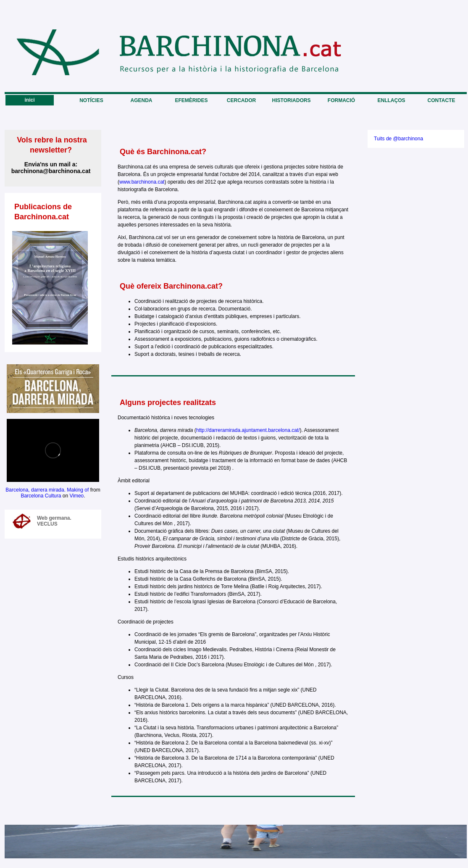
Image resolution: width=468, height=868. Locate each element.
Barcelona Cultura (41, 496)
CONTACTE (442, 100)
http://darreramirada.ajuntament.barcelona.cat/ (248, 430)
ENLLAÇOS (392, 100)
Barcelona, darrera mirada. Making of (47, 490)
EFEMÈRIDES (191, 100)
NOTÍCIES (91, 100)
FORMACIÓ (341, 100)
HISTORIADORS (292, 100)
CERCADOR (241, 100)
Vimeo (76, 496)
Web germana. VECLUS (54, 521)
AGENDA (141, 100)
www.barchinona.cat (142, 182)
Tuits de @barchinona (398, 139)
